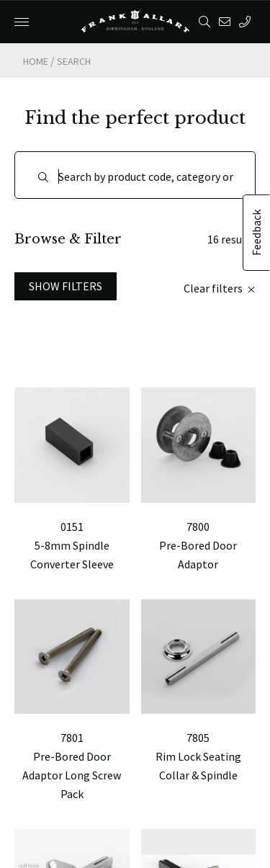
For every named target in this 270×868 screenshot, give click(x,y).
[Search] (135, 175)
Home (36, 61)
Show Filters (66, 286)
